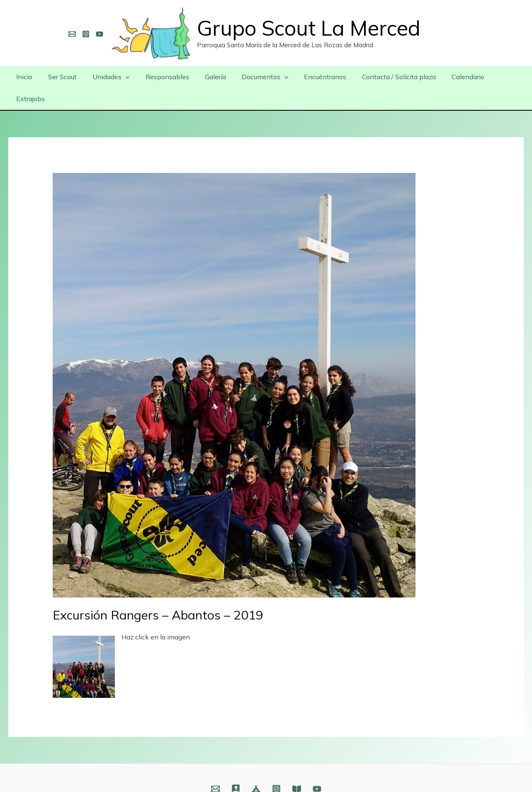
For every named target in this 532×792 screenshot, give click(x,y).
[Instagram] (86, 34)
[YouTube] (100, 34)
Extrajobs (497, 77)
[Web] (236, 767)
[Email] (72, 34)
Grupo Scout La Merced (309, 28)
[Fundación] (297, 767)
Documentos (257, 77)
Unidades (111, 77)
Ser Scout (64, 77)
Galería (210, 77)
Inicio (29, 77)
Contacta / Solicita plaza (386, 77)
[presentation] (125, 77)
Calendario (453, 77)
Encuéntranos (315, 77)
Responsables (164, 77)
